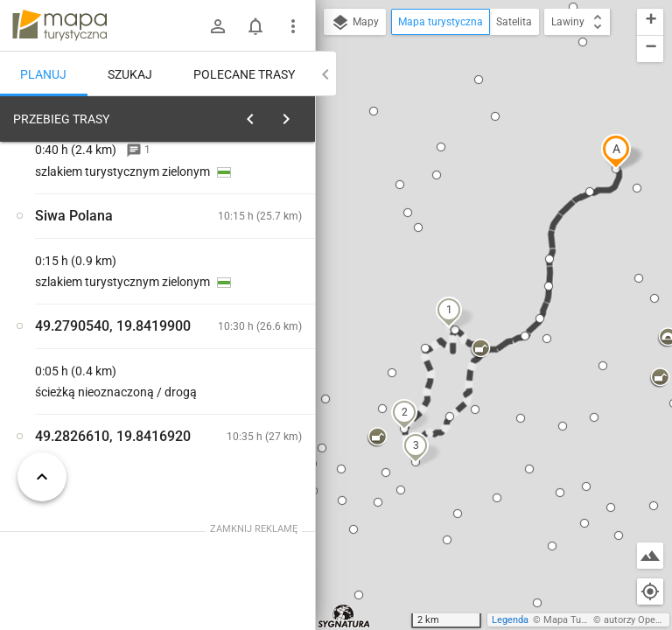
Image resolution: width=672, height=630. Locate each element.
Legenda (510, 620)
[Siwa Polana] (94, 378)
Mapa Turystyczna (583, 620)
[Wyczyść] (300, 115)
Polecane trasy (244, 74)
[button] (616, 151)
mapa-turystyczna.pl (59, 25)
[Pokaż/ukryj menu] (293, 26)
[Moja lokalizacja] (650, 591)
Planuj (43, 74)
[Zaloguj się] (218, 26)
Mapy (355, 23)
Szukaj (130, 74)
